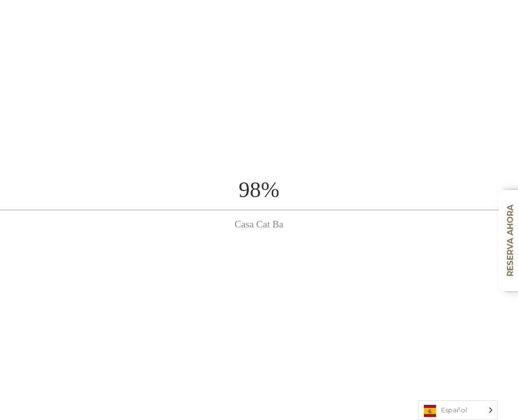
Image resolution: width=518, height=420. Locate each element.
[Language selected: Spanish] (458, 410)
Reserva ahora (510, 241)
